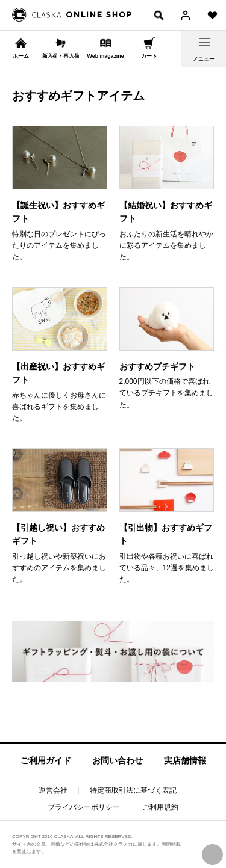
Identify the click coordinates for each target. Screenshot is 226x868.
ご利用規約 (160, 807)
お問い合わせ (118, 760)
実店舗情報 (185, 760)
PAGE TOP (212, 854)
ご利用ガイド (46, 760)
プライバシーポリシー (84, 807)
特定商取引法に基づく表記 (133, 790)
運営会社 (53, 790)
